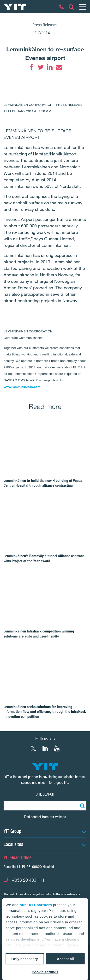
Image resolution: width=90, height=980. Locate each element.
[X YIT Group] (33, 748)
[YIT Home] (15, 7)
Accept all (65, 959)
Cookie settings (45, 972)
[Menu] (83, 7)
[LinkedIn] (50, 67)
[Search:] (82, 806)
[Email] (59, 67)
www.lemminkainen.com (22, 387)
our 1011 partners (36, 905)
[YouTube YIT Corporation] (57, 748)
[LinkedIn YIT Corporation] (45, 748)
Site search (45, 794)
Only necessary (25, 959)
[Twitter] (41, 67)
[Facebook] (31, 67)
